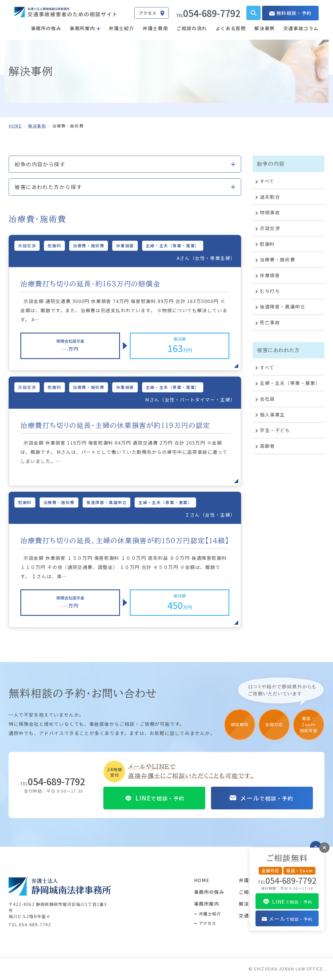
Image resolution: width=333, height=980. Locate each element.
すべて (265, 182)
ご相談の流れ (192, 28)
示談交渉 (268, 229)
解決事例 (264, 28)
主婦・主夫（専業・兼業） (288, 383)
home (15, 126)
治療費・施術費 (275, 260)
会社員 (265, 399)
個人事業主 (270, 415)
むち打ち (268, 291)
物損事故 (268, 213)
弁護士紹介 (121, 28)
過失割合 (268, 197)
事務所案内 (207, 903)
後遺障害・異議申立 (280, 307)
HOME (202, 880)
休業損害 (268, 276)
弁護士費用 (155, 28)
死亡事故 (268, 323)
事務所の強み (46, 28)
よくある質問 (231, 28)
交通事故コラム (301, 28)
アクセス (208, 923)
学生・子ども (273, 431)
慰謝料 (265, 244)
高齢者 (265, 446)
